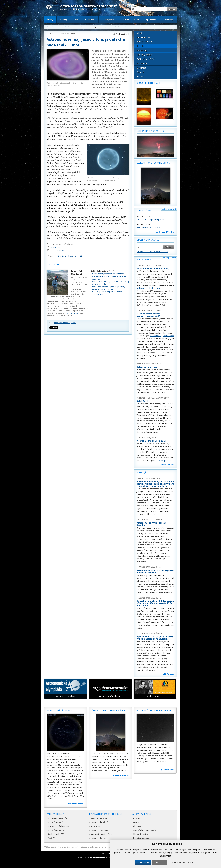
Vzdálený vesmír (144, 55)
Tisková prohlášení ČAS (58, 818)
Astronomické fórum (99, 838)
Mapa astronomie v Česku (102, 834)
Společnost (151, 20)
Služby (126, 20)
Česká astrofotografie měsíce (153, 163)
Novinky (64, 20)
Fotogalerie (109, 20)
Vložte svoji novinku (168, 258)
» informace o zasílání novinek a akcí (152, 252)
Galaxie (137, 822)
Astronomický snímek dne (151, 131)
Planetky (137, 826)
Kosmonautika (144, 37)
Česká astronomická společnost (64, 847)
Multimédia (142, 63)
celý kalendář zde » (165, 232)
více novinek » (168, 465)
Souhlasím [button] (143, 863)
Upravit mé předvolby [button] (182, 863)
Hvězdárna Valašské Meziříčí (69, 256)
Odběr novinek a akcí (148, 240)
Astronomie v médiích (100, 830)
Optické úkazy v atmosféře (145, 830)
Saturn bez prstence (147, 367)
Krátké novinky (145, 259)
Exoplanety (142, 50)
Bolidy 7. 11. (142, 401)
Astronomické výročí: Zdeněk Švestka (151, 524)
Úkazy (140, 33)
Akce (76, 20)
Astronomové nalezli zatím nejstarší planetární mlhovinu (155, 571)
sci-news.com (56, 247)
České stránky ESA (56, 834)
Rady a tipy (95, 826)
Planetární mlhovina (62, 323)
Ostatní (140, 72)
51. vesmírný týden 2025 (60, 711)
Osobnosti (142, 68)
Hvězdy (73, 27)
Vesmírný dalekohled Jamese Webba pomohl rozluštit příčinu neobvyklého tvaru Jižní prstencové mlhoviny (155, 484)
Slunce (73, 323)
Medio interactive (96, 858)
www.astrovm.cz (72, 313)
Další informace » (77, 804)
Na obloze (89, 20)
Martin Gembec (157, 311)
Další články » (168, 674)
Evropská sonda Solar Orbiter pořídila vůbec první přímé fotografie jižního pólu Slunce (155, 603)
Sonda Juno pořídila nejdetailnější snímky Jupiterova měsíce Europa (109, 288)
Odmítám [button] (160, 863)
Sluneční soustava (145, 42)
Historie (141, 77)
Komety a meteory (141, 838)
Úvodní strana (53, 27)
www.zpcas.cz (165, 460)
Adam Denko (156, 478)
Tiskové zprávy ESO (57, 830)
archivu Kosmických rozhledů (149, 288)
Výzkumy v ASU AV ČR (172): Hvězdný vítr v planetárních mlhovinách (155, 638)
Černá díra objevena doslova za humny (108, 274)
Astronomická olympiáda (59, 826)
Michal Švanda (156, 633)
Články (50, 20)
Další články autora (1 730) (102, 271)
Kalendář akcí (144, 211)
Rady (136, 20)
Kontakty (169, 20)
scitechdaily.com (57, 250)
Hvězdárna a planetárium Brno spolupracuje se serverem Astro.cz (108, 847)
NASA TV (52, 838)
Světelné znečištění (146, 59)
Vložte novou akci (169, 209)
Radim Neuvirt (156, 520)
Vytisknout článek (122, 34)
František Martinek (68, 34)
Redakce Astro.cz (157, 265)
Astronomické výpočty (100, 822)
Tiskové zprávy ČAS (57, 822)
